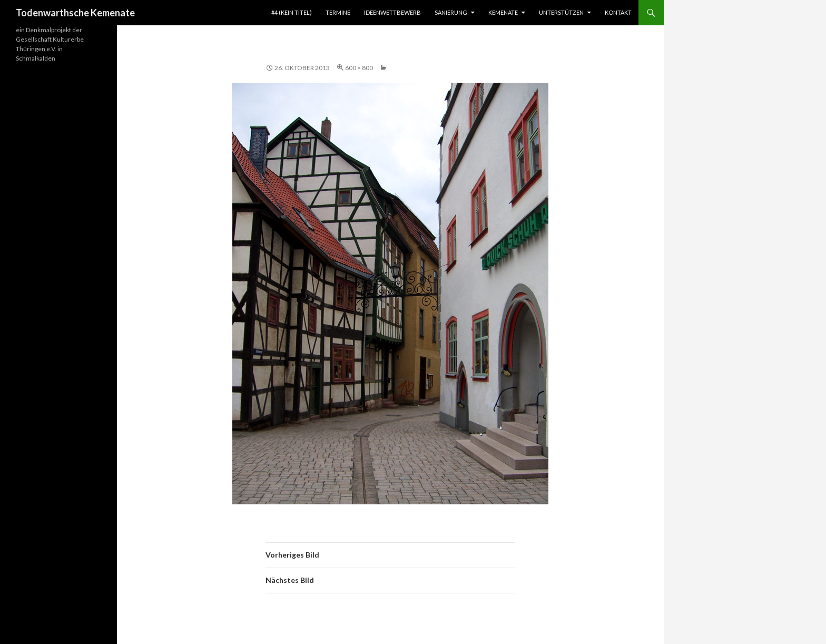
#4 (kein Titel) (292, 12)
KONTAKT (618, 12)
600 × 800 (359, 68)
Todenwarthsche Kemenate (75, 13)
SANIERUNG (451, 12)
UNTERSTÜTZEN (561, 12)
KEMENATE (503, 12)
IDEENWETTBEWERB (392, 12)
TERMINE (338, 12)
